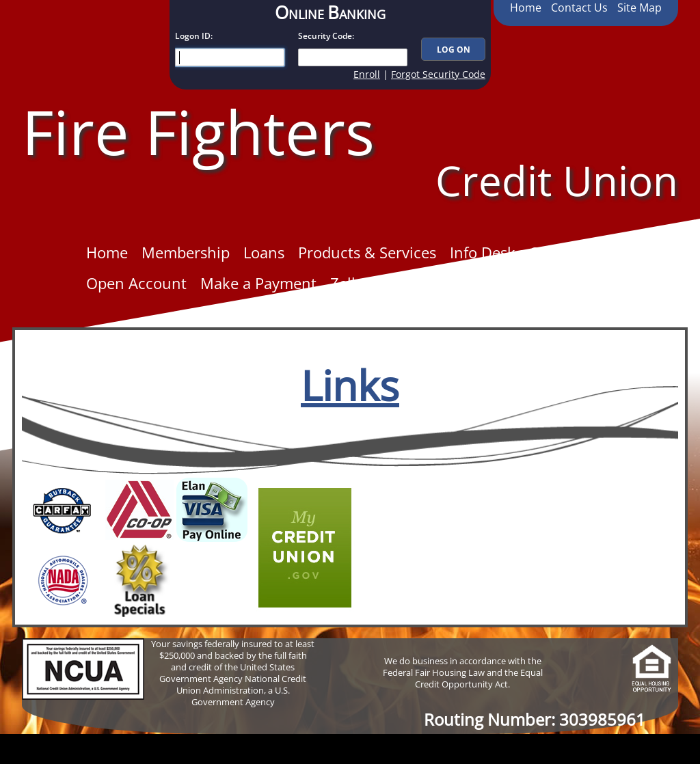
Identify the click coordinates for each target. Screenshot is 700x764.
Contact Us (579, 8)
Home (526, 8)
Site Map (640, 8)
